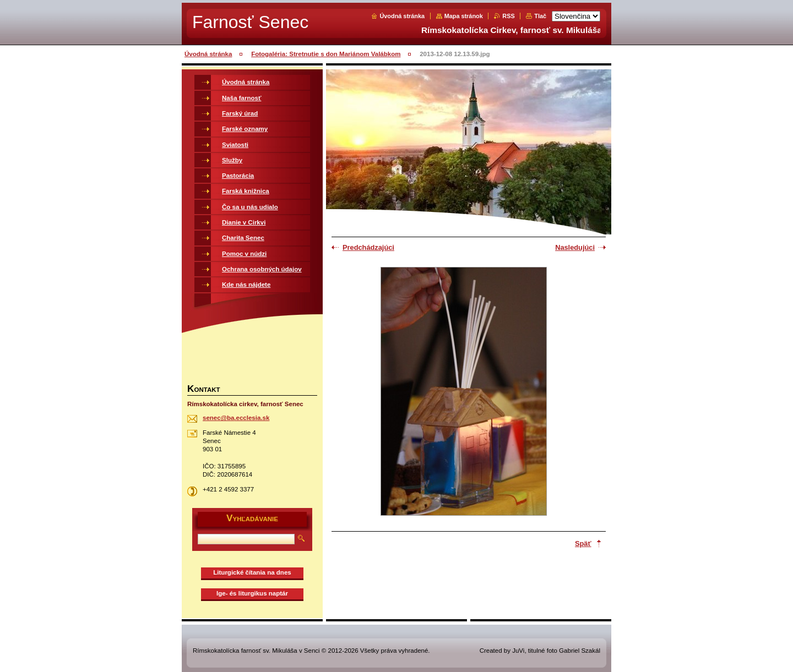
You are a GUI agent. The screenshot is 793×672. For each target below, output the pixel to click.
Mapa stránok (464, 16)
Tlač (540, 16)
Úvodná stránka (402, 16)
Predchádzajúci (368, 247)
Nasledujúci (575, 247)
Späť (583, 543)
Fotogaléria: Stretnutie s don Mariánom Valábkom (326, 54)
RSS (508, 16)
